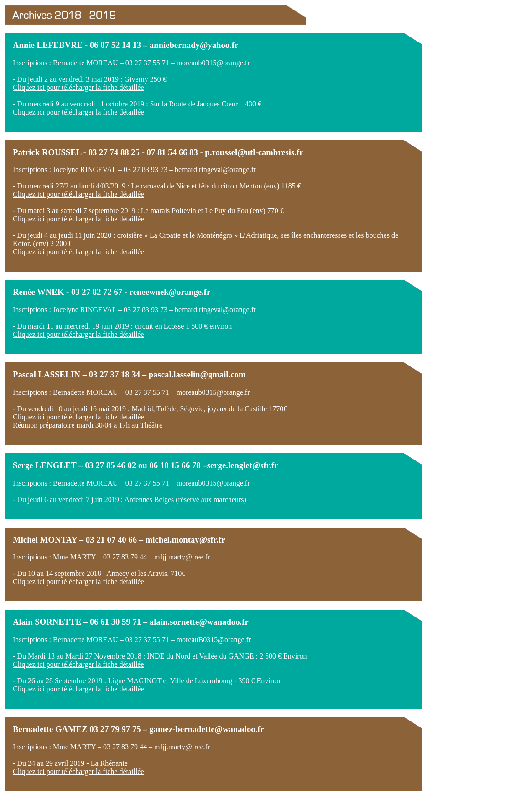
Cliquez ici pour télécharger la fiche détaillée (78, 87)
